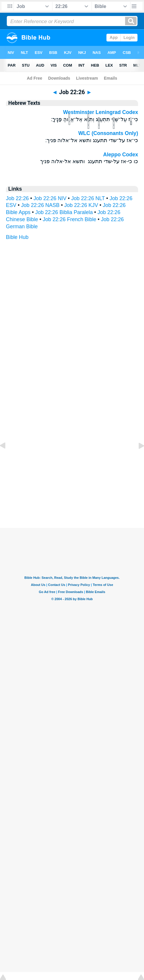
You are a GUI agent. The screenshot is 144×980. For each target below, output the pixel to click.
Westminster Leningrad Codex (101, 112)
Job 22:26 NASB (40, 205)
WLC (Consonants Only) (108, 133)
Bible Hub (17, 237)
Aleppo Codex (121, 155)
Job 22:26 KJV (81, 205)
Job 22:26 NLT (88, 198)
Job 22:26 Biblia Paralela (64, 212)
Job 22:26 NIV (50, 198)
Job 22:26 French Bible (70, 219)
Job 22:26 (17, 198)
